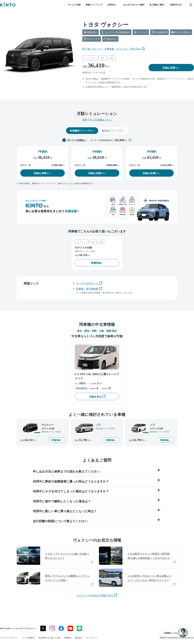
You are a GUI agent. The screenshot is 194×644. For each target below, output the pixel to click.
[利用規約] (68, 638)
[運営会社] (79, 638)
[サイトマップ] (92, 638)
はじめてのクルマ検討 (134, 5)
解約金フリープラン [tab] (113, 131)
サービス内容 (74, 5)
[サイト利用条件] (28, 638)
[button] (171, 68)
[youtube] (70, 628)
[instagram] (52, 628)
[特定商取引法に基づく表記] (49, 638)
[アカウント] (191, 5)
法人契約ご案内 (157, 5)
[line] (79, 628)
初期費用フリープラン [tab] (82, 131)
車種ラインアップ (94, 5)
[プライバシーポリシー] (9, 638)
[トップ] (8, 5)
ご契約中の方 (175, 5)
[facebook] (61, 628)
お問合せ (112, 5)
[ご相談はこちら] (174, 633)
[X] (43, 628)
